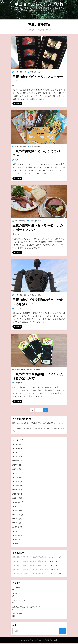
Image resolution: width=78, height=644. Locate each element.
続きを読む (17, 104)
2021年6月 (16, 477)
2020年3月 (16, 490)
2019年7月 (16, 506)
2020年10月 (17, 486)
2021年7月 (16, 473)
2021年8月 (16, 469)
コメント (18, 86)
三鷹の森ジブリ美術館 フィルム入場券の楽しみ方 (30, 557)
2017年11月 (16, 536)
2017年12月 (16, 531)
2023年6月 (16, 448)
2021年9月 (16, 465)
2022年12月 (17, 453)
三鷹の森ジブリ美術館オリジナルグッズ (26, 607)
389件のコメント (21, 383)
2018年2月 (16, 523)
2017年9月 (16, 544)
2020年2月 (16, 494)
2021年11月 (16, 461)
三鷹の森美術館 (36, 72)
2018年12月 (17, 515)
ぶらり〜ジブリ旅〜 (19, 600)
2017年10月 (16, 540)
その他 (15, 594)
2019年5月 (16, 511)
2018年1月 (16, 527)
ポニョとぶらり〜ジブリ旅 (39, 4)
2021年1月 (16, 482)
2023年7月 (16, 444)
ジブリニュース (18, 587)
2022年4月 (16, 457)
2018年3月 (16, 519)
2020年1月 (16, 498)
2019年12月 (17, 502)
